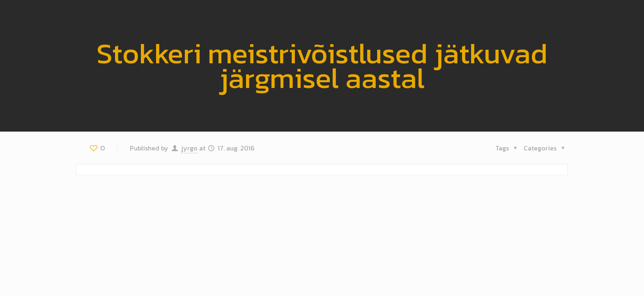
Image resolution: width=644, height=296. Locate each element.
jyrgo (189, 148)
